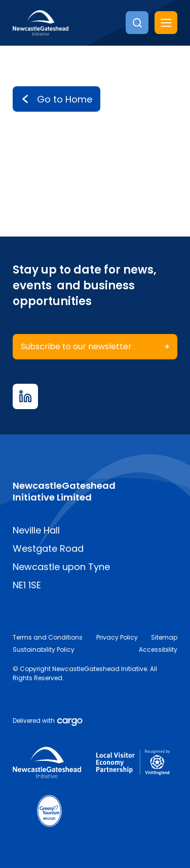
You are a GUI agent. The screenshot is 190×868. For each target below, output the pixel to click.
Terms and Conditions (48, 637)
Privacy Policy (117, 637)
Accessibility (158, 649)
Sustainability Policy (44, 649)
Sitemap (164, 637)
